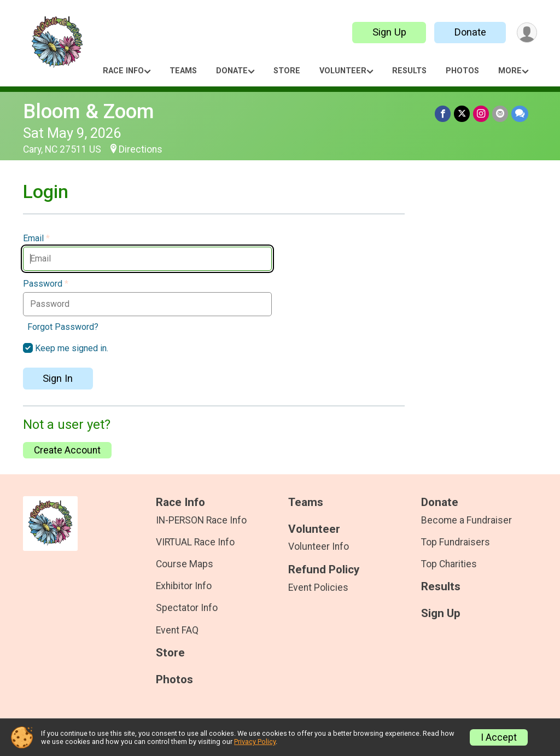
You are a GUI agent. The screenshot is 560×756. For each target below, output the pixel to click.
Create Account (67, 450)
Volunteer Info (319, 546)
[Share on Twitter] (462, 114)
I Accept (499, 737)
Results (409, 71)
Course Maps (185, 564)
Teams (183, 71)
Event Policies (318, 588)
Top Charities (449, 564)
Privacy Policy (255, 742)
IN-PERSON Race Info (201, 520)
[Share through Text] (520, 114)
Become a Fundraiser (466, 520)
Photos (462, 71)
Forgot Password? (63, 327)
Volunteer (343, 71)
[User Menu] (527, 33)
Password (46, 284)
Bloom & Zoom (89, 111)
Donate (470, 32)
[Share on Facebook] (443, 114)
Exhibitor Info (184, 586)
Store (287, 71)
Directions (141, 149)
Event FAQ (177, 630)
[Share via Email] (500, 114)
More (510, 71)
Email (36, 239)
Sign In (58, 378)
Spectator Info (187, 608)
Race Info (123, 71)
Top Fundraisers (456, 542)
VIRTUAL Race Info (195, 542)
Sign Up (389, 32)
